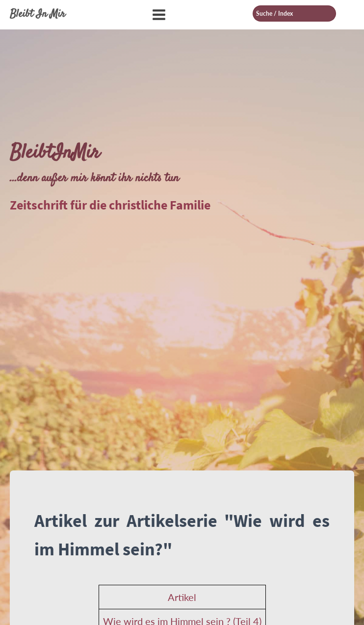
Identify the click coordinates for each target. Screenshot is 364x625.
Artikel (182, 597)
